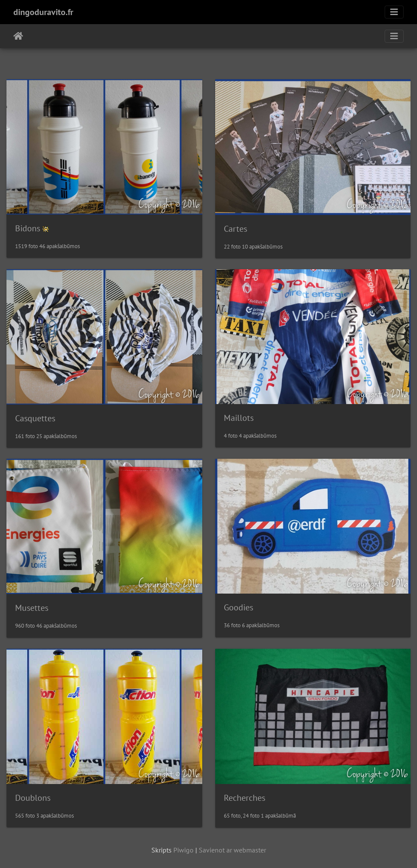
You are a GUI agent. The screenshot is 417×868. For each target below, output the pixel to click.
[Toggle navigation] (394, 12)
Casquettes (35, 418)
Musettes (32, 608)
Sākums (18, 36)
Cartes (235, 229)
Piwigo (183, 850)
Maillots (239, 418)
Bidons (28, 228)
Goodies (238, 607)
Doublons (33, 798)
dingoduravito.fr (43, 12)
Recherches (245, 798)
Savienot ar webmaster (232, 850)
